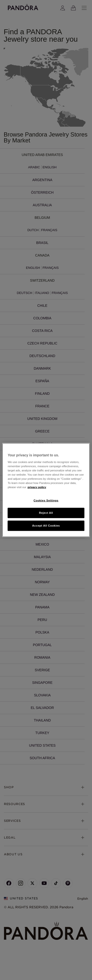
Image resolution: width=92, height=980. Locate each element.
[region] (46, 490)
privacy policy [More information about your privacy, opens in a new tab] (37, 487)
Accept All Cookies (46, 526)
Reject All (46, 513)
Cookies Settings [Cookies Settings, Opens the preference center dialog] (46, 500)
